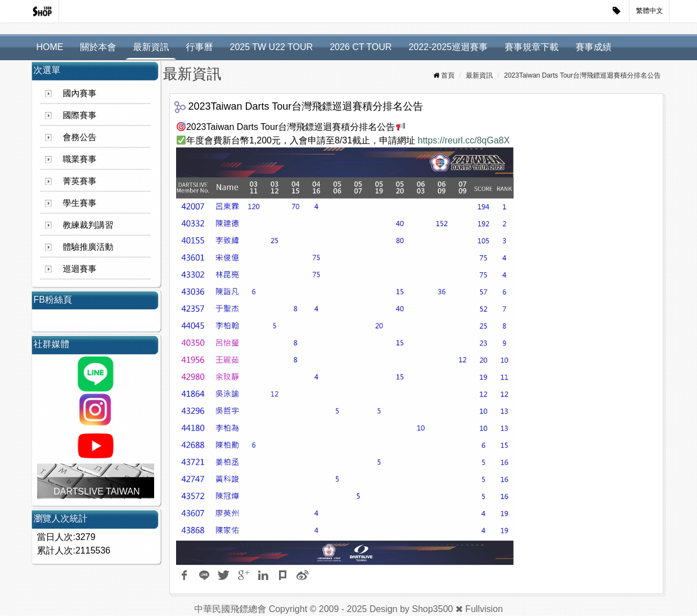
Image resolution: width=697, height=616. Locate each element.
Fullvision (484, 609)
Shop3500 (432, 609)
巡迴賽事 (80, 269)
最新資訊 (151, 47)
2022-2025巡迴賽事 (448, 47)
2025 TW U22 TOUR (272, 47)
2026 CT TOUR (361, 47)
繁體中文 (650, 11)
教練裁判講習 (88, 225)
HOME (50, 47)
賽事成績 (593, 47)
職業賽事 (80, 159)
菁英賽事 (80, 181)
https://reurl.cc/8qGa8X (464, 140)
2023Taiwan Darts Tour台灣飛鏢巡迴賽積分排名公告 (583, 75)
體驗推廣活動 (88, 247)
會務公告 (80, 137)
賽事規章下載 (532, 47)
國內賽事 (80, 93)
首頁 (448, 75)
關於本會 (98, 47)
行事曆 (200, 47)
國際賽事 (80, 115)
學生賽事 (80, 203)
